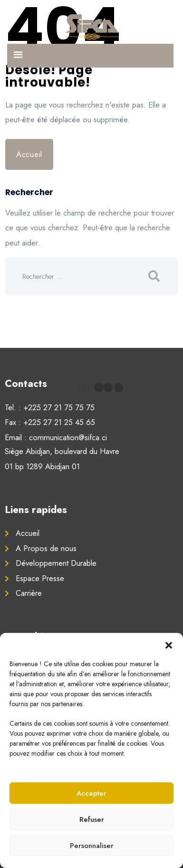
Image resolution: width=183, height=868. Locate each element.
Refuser (92, 819)
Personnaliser (92, 846)
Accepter (91, 793)
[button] (169, 645)
